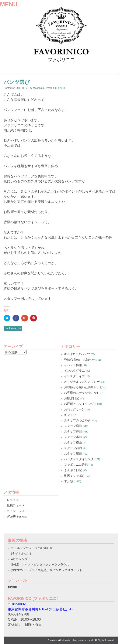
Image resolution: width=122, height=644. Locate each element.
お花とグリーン (74, 409)
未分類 (61, 88)
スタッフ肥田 (73, 454)
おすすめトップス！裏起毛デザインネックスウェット (47, 570)
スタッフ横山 (73, 442)
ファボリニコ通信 (76, 465)
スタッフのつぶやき (77, 420)
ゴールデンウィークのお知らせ (32, 548)
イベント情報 (73, 365)
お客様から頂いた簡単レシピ (83, 387)
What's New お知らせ (79, 360)
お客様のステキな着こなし (82, 393)
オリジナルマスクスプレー (82, 382)
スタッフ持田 (73, 431)
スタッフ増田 (73, 426)
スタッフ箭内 (73, 448)
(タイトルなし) (21, 553)
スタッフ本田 (73, 437)
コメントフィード (19, 511)
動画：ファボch (75, 476)
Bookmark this (13, 328)
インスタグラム (74, 371)
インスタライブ (74, 376)
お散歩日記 (72, 398)
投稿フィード (16, 505)
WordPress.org (17, 516)
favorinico (38, 88)
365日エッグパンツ (77, 354)
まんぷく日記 (73, 470)
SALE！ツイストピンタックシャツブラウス (40, 564)
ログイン (13, 500)
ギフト (69, 415)
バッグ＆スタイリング (79, 459)
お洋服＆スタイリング (79, 404)
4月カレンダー (21, 559)
